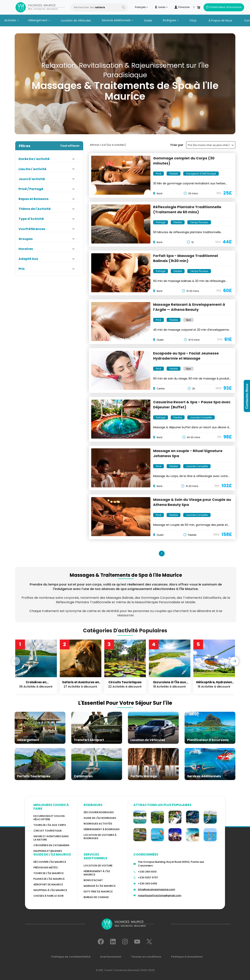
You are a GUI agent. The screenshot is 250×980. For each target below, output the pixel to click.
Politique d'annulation (187, 957)
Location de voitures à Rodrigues (100, 837)
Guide (148, 20)
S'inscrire (182, 7)
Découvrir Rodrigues (99, 812)
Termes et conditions (146, 957)
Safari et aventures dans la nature (51, 838)
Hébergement (39, 20)
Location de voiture (98, 866)
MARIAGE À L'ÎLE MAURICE (100, 886)
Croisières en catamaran (51, 845)
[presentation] (16, 661)
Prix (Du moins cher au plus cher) (211, 145)
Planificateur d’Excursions (224, 7)
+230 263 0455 (147, 884)
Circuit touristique (48, 831)
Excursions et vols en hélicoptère (49, 818)
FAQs (193, 20)
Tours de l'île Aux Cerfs (50, 825)
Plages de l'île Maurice (49, 879)
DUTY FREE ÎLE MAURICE (98, 892)
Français (141, 7)
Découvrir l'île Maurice (50, 862)
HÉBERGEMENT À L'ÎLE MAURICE (97, 873)
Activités (11, 20)
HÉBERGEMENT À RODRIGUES (102, 829)
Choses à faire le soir (48, 896)
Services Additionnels (117, 20)
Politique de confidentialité (71, 957)
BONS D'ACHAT (93, 880)
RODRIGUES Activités (98, 824)
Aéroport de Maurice (48, 884)
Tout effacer (70, 146)
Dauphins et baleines (48, 851)
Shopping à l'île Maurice (50, 890)
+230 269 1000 (147, 872)
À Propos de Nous (220, 20)
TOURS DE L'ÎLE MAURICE (49, 873)
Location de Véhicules (76, 20)
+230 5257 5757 (148, 877)
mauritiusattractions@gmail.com (160, 895)
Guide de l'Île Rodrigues (100, 818)
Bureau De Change (96, 897)
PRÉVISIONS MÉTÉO (46, 868)
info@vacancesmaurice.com (156, 889)
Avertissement (111, 957)
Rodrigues (171, 20)
